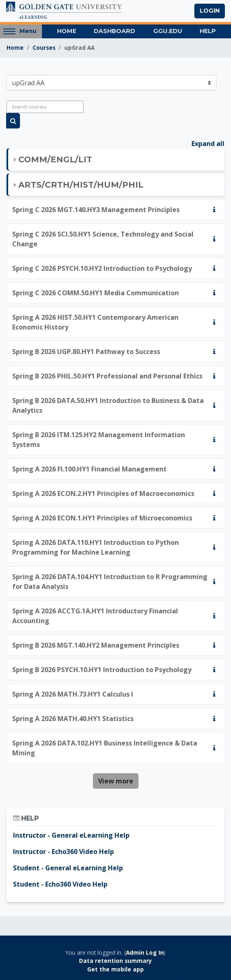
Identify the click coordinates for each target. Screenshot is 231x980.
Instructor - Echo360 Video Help (64, 852)
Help (208, 31)
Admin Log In (145, 952)
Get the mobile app (115, 969)
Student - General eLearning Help (68, 868)
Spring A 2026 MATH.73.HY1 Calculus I (73, 694)
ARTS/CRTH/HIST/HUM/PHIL (81, 185)
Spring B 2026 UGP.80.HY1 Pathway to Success (86, 352)
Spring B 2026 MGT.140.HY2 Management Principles (96, 645)
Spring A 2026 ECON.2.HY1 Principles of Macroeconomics (103, 493)
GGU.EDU (168, 31)
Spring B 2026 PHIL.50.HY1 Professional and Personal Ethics (107, 376)
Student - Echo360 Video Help (60, 884)
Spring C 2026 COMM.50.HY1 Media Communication (96, 293)
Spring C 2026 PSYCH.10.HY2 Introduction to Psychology (102, 268)
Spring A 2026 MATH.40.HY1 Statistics (73, 719)
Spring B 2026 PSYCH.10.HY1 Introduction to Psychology (102, 670)
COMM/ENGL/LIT (55, 159)
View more (116, 781)
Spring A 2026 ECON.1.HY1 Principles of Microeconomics (102, 518)
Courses (44, 48)
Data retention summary (115, 961)
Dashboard (114, 31)
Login (210, 11)
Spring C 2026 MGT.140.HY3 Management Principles (96, 210)
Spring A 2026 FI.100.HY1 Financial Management (89, 469)
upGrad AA (79, 48)
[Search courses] (45, 107)
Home (67, 31)
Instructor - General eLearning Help (71, 835)
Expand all (208, 144)
